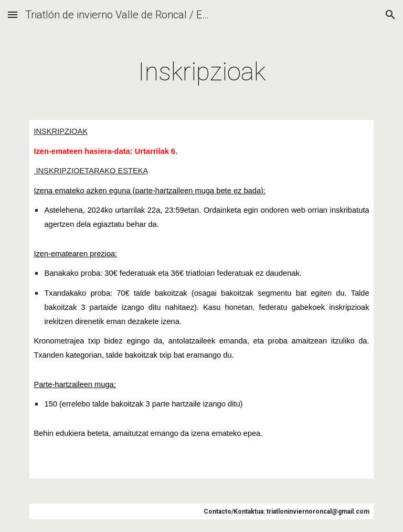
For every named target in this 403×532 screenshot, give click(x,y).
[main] (201, 69)
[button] (13, 14)
